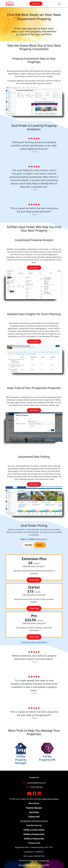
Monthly (29, 545)
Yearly (39, 545)
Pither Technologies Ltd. (39, 861)
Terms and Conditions (28, 865)
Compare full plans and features (34, 642)
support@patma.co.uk (36, 783)
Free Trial (36, 4)
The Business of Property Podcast (34, 821)
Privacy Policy (44, 865)
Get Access (34, 268)
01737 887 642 (36, 787)
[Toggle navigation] (59, 4)
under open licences (50, 799)
